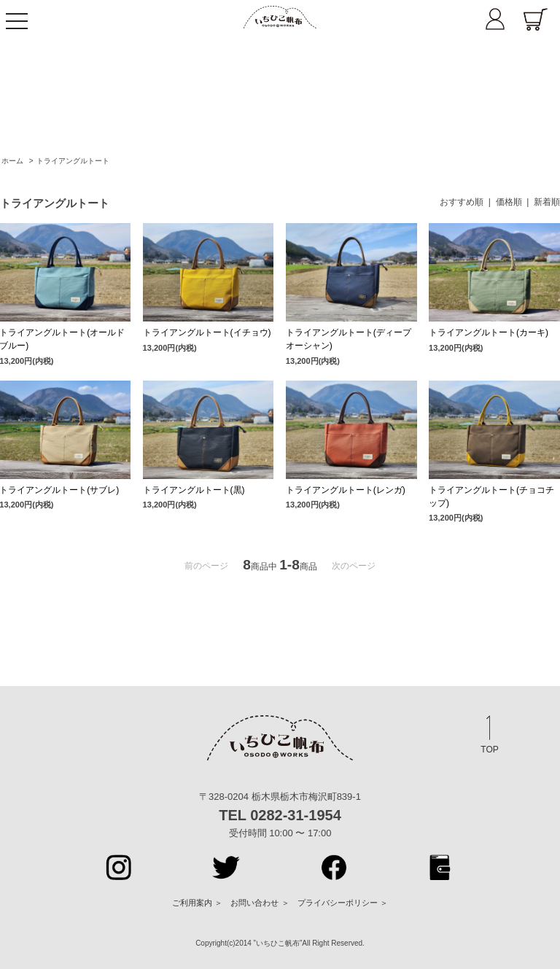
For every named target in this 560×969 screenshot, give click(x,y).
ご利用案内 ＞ (197, 903)
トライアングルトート (73, 161)
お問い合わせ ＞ (260, 903)
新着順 (547, 202)
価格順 (509, 202)
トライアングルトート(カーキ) (489, 332)
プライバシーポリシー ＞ (343, 903)
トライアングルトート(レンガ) (346, 490)
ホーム (12, 161)
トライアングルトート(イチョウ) (207, 332)
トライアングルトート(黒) (194, 490)
